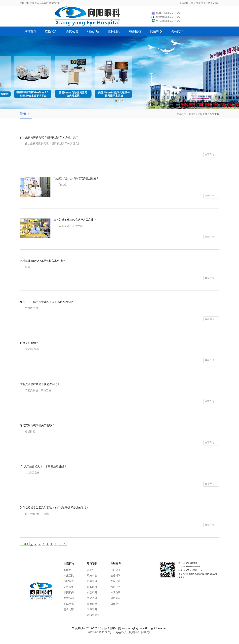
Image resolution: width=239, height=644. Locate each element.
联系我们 (177, 31)
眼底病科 (92, 587)
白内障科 (92, 581)
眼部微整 (92, 604)
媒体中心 (116, 604)
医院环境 (69, 604)
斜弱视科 (92, 592)
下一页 (62, 544)
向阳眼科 (202, 114)
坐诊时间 (116, 575)
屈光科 (91, 570)
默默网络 (134, 632)
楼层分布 (116, 570)
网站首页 (30, 31)
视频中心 (156, 31)
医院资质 (69, 581)
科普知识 (116, 598)
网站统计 (146, 632)
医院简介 (51, 31)
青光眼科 (92, 598)
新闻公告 (72, 31)
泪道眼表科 (93, 615)
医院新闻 (69, 592)
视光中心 (92, 575)
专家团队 (69, 575)
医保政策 (116, 581)
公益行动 (69, 598)
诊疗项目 (92, 563)
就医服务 (116, 563)
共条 (25, 544)
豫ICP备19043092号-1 (101, 632)
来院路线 (116, 592)
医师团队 (114, 31)
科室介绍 (93, 31)
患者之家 (69, 609)
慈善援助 (135, 31)
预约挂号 (116, 587)
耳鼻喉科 (92, 609)
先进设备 (69, 587)
